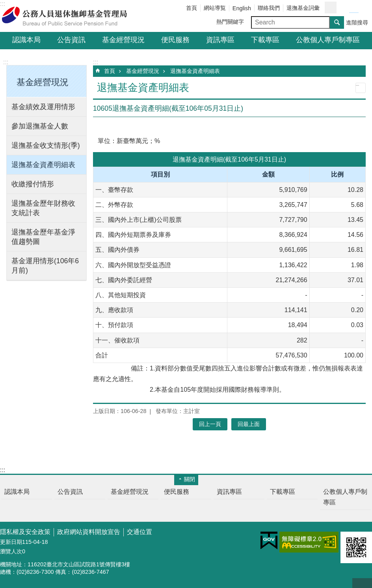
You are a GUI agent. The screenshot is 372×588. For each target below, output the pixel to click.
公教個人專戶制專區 (328, 40)
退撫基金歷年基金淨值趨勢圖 (43, 237)
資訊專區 (220, 40)
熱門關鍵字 (230, 22)
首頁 (192, 8)
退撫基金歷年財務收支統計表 (43, 208)
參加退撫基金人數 (40, 126)
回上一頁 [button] (210, 424)
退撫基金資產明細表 (43, 165)
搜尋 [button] (337, 22)
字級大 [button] (363, 8)
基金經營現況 (123, 40)
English (242, 8)
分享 (331, 7)
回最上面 (362, 583)
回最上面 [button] (249, 424)
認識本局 (26, 40)
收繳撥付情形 (33, 184)
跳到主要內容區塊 (4, 4)
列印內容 (361, 88)
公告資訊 (71, 40)
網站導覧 (215, 8)
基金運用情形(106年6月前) (45, 266)
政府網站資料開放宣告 (89, 532)
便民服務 (175, 40)
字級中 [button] (354, 8)
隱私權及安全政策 (25, 532)
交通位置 (139, 532)
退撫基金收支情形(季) (46, 145)
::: (6, 62)
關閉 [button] (190, 479)
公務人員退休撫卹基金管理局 (69, 16)
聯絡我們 (269, 8)
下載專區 (265, 40)
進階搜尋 (357, 22)
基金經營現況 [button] (43, 82)
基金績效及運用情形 (43, 107)
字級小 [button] (344, 8)
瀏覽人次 (11, 551)
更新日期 (11, 542)
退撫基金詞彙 (303, 8)
